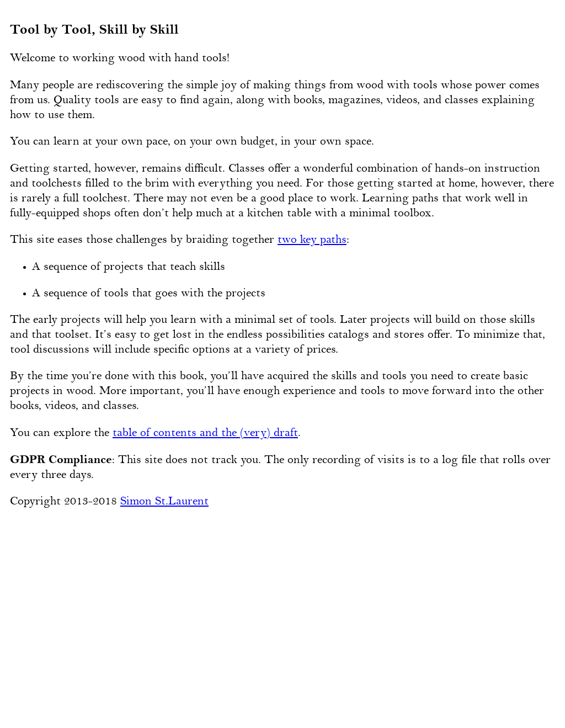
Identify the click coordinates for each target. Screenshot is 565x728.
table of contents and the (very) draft (205, 433)
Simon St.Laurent (164, 502)
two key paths (312, 240)
